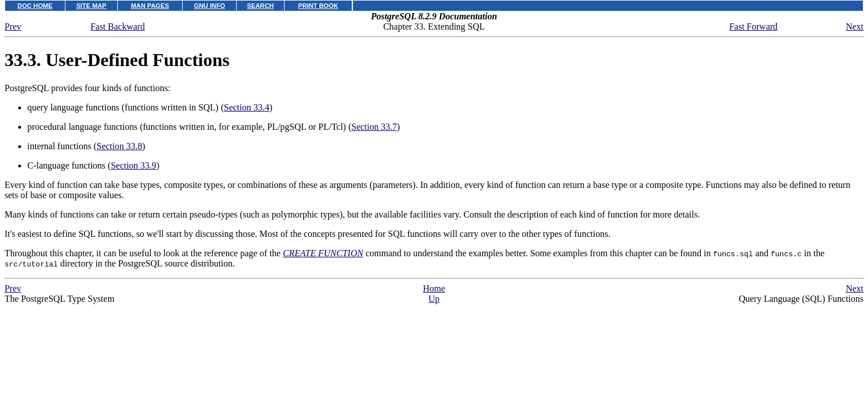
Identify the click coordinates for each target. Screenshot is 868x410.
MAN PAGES (150, 6)
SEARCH (260, 6)
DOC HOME (35, 6)
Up (434, 299)
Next (855, 26)
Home (434, 288)
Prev (13, 26)
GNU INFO (210, 6)
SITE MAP (91, 6)
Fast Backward (118, 26)
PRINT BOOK (318, 6)
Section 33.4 (246, 107)
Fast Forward (753, 26)
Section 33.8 (120, 146)
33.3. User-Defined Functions (117, 60)
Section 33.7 (374, 127)
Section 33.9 (134, 165)
